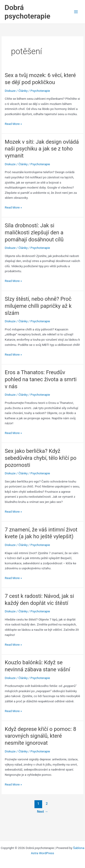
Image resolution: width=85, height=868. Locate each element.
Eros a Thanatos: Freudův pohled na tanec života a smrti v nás (41, 379)
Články (23, 91)
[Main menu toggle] (76, 12)
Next (42, 812)
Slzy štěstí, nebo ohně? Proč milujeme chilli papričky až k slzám (38, 306)
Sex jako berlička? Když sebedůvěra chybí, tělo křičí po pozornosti (41, 458)
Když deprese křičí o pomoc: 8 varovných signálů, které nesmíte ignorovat (40, 736)
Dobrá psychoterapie (27, 12)
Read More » (13, 124)
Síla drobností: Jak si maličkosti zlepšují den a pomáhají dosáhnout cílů (34, 233)
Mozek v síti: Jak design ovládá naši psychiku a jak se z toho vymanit (42, 149)
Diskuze (10, 91)
